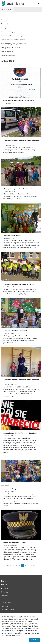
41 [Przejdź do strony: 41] (11, 565)
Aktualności (9, 9)
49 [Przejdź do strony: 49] (34, 565)
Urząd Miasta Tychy (6, 603)
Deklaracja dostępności (8, 610)
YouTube (4, 592)
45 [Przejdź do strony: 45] (22, 565)
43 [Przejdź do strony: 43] (17, 565)
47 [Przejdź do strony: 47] (28, 565)
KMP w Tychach (5, 606)
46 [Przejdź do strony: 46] (25, 565)
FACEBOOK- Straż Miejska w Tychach (11, 613)
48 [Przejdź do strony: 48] (31, 565)
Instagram (5, 596)
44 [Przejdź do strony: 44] (20, 565)
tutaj (4, 631)
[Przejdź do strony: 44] (5, 565)
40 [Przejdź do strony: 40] (8, 565)
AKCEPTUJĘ (34, 640)
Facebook (5, 585)
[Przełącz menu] (38, 4)
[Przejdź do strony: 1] (2, 565)
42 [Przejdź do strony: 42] (14, 565)
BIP (2, 599)
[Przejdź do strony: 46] (37, 565)
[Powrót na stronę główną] (3, 9)
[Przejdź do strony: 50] (40, 565)
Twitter (4, 588)
